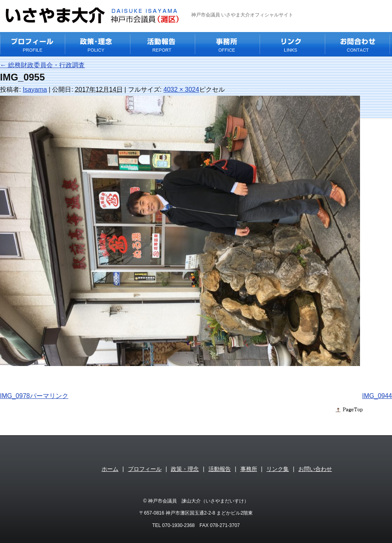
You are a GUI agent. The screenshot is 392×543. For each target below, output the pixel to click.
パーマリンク (49, 396)
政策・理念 (185, 469)
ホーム (110, 469)
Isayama (35, 89)
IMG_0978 (15, 396)
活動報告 (220, 469)
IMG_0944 (377, 396)
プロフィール (145, 469)
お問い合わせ (315, 469)
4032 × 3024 (181, 89)
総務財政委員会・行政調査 (42, 65)
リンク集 (278, 469)
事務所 (249, 469)
